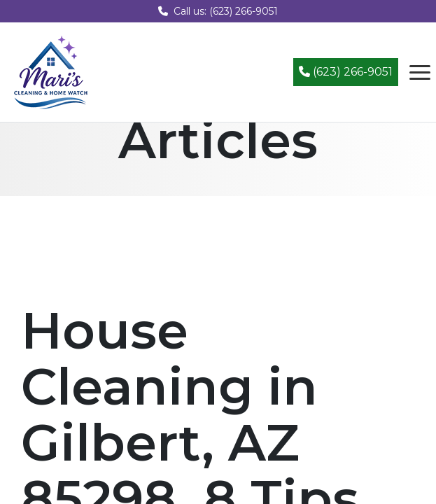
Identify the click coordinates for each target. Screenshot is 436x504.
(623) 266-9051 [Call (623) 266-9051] (346, 72)
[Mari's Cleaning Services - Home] (51, 71)
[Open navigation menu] (420, 72)
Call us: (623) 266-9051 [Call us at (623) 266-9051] (218, 11)
